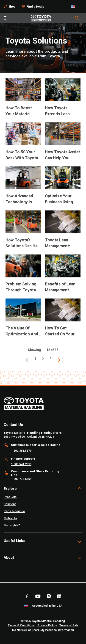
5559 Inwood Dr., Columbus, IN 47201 (29, 437)
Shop (12, 7)
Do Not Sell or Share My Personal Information (43, 630)
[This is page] (59, 360)
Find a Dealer (36, 7)
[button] (27, 360)
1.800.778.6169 (21, 479)
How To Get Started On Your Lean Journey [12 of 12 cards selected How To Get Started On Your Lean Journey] (60, 331)
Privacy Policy (47, 625)
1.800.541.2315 (21, 464)
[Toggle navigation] (5, 18)
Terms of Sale (69, 625)
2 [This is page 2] (43, 359)
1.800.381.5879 (21, 451)
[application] (23, 100)
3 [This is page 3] (51, 359)
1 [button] (35, 359)
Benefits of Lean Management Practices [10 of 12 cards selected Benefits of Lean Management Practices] (60, 287)
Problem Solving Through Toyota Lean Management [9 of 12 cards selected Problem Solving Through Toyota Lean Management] (22, 287)
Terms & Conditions (21, 625)
